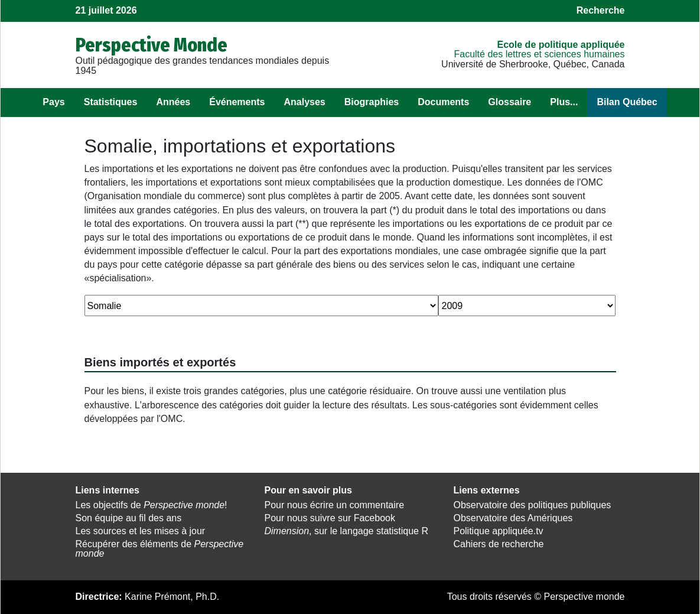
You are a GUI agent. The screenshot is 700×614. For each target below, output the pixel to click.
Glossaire (509, 102)
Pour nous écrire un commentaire (334, 505)
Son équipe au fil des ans (129, 518)
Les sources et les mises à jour (141, 531)
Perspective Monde (152, 45)
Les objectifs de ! (152, 505)
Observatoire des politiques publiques (532, 505)
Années (173, 102)
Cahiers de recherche (498, 544)
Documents (443, 102)
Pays (53, 102)
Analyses (304, 102)
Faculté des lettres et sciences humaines (539, 54)
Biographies (372, 102)
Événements (237, 102)
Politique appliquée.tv (498, 531)
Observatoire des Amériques (513, 518)
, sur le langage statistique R (346, 531)
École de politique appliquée (561, 45)
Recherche (601, 10)
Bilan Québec (627, 102)
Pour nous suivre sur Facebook (329, 518)
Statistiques (111, 102)
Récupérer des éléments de (160, 549)
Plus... (564, 102)
